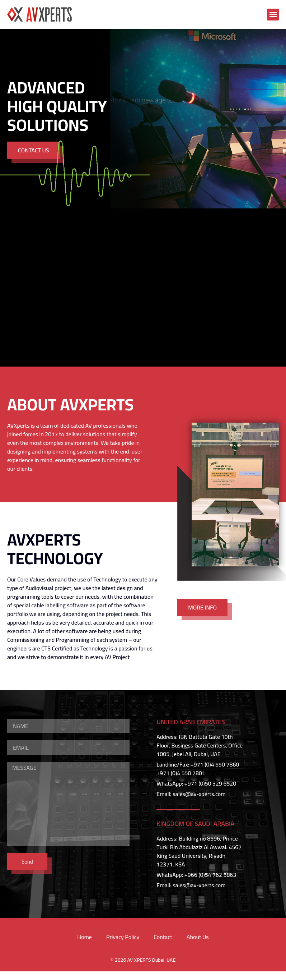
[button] (273, 15)
